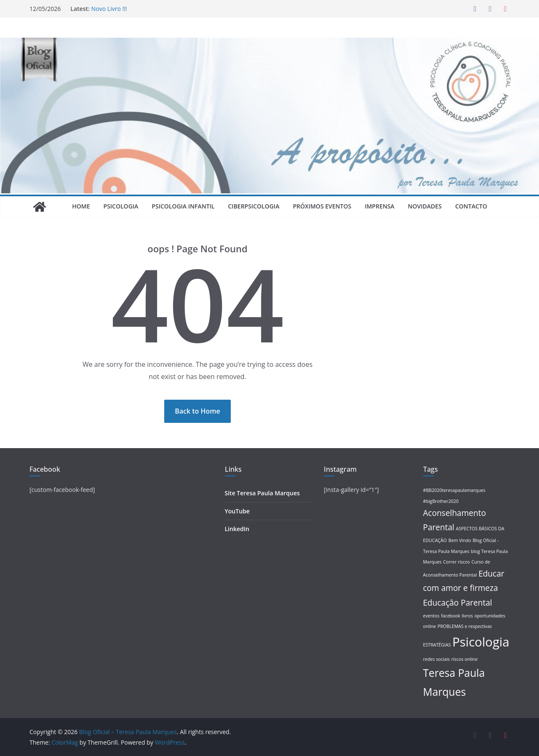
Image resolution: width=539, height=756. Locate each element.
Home (81, 206)
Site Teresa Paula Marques (262, 493)
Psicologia (121, 206)
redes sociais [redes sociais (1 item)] (437, 659)
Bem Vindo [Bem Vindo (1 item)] (460, 540)
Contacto (471, 206)
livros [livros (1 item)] (467, 616)
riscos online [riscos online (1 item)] (464, 659)
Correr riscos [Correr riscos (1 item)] (456, 562)
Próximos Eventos (322, 206)
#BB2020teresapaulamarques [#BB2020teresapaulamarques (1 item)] (454, 490)
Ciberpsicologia (253, 206)
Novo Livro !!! (109, 9)
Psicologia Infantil (183, 206)
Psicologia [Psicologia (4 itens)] (481, 642)
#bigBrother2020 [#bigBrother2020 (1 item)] (441, 501)
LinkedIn (237, 529)
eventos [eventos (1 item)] (431, 616)
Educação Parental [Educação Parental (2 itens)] (458, 603)
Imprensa (379, 206)
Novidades (425, 206)
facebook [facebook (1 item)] (451, 616)
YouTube (237, 511)
